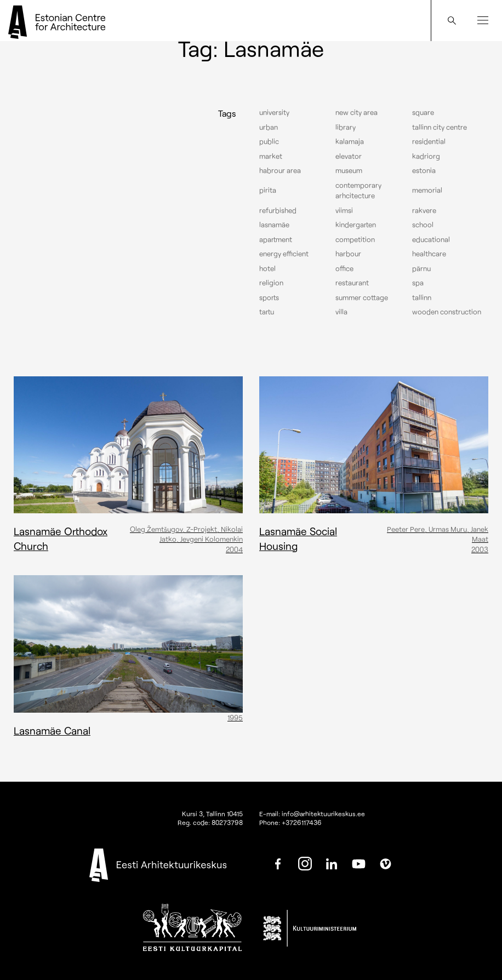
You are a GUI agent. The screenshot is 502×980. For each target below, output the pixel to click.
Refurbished (278, 210)
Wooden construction (447, 312)
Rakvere (424, 210)
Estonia (424, 170)
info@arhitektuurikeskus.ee (323, 813)
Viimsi (344, 210)
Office (344, 268)
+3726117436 (302, 822)
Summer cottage (362, 297)
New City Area (356, 112)
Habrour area (280, 170)
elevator (349, 156)
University (274, 112)
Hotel (267, 268)
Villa (341, 312)
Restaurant (352, 283)
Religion (271, 283)
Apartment (276, 239)
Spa (418, 283)
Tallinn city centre (440, 127)
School (423, 225)
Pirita (268, 190)
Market (271, 156)
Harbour (348, 254)
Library (346, 127)
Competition (355, 239)
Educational (431, 239)
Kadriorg (426, 156)
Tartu (267, 312)
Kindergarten (356, 225)
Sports (269, 297)
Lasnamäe (274, 225)
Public (269, 141)
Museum (349, 170)
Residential (429, 141)
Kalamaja (350, 141)
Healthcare (429, 254)
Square (423, 112)
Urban (269, 127)
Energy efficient (284, 254)
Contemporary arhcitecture (358, 191)
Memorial (427, 190)
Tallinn (422, 297)
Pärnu (421, 268)
